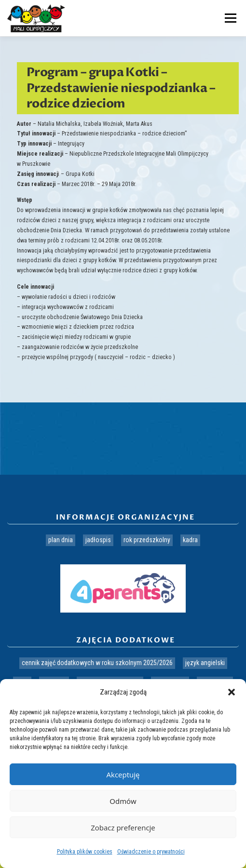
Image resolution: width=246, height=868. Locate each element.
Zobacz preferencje (123, 828)
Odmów (123, 801)
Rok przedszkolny (147, 540)
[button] (232, 692)
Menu (229, 18)
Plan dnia (61, 540)
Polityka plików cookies (85, 852)
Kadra (190, 540)
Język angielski (205, 663)
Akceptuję (123, 775)
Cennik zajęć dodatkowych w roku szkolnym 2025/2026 (97, 663)
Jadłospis (98, 540)
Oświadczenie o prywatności (151, 852)
